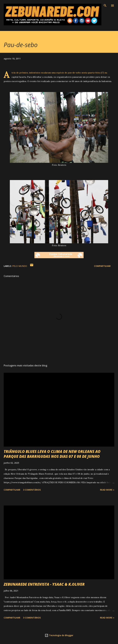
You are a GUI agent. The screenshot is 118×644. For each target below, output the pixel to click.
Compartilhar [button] (102, 266)
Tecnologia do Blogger (59, 635)
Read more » (107, 490)
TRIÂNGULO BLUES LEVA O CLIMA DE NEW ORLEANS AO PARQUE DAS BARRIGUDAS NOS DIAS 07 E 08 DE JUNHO (52, 454)
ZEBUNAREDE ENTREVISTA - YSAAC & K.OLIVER (44, 584)
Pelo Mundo (20, 266)
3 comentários (32, 490)
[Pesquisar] (105, 6)
